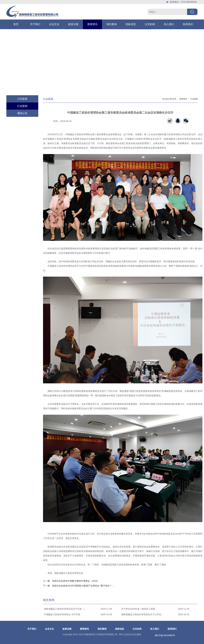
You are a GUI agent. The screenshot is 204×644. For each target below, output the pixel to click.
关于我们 (35, 24)
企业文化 (54, 24)
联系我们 (188, 24)
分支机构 (150, 24)
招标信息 (131, 24)
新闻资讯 (92, 24)
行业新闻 (22, 106)
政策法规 (73, 24)
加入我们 (169, 24)
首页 (16, 24)
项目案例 (112, 24)
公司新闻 (22, 99)
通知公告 (22, 113)
